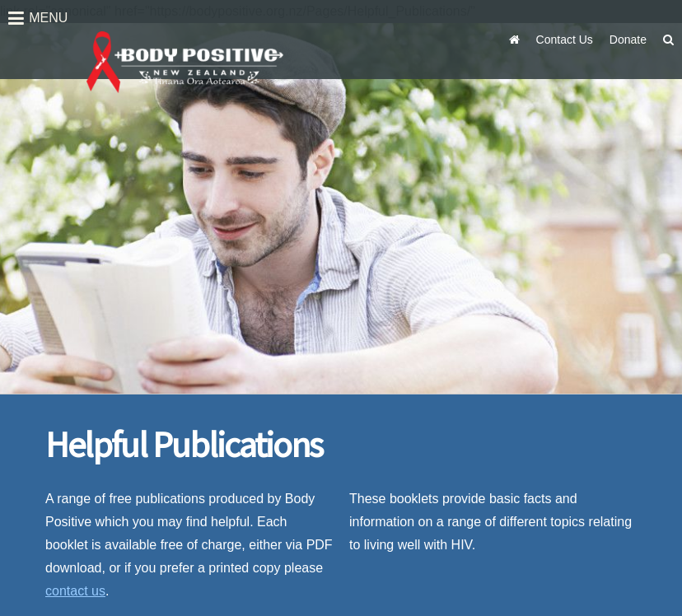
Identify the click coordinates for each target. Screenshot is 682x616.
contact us (75, 591)
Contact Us (565, 40)
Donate (628, 40)
